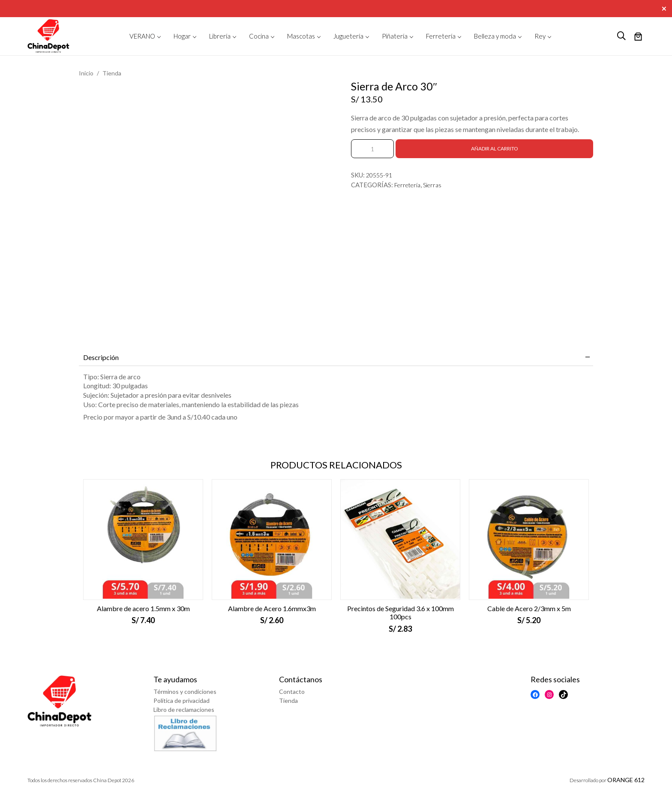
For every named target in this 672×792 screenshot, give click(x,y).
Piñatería (395, 36)
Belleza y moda (495, 36)
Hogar (182, 36)
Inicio (86, 73)
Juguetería (348, 36)
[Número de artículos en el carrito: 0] (638, 37)
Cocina (259, 36)
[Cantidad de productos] (372, 149)
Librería (220, 36)
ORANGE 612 (626, 780)
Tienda (112, 73)
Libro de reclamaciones (184, 709)
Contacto (292, 691)
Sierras (432, 185)
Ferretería (441, 36)
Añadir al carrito (495, 148)
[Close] (665, 8)
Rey (540, 36)
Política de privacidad (181, 700)
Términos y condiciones (185, 691)
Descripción (101, 357)
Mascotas (301, 36)
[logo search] (621, 36)
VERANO (142, 36)
